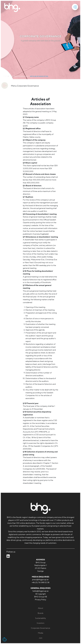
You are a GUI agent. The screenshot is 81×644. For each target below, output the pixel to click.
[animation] (5, 85)
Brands (40, 613)
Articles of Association (39, 76)
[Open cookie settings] (5, 639)
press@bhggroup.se (40, 580)
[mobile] (75, 7)
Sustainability (40, 618)
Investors (40, 623)
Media (40, 633)
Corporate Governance (19, 76)
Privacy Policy (40, 600)
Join (41, 638)
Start (5, 76)
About (40, 608)
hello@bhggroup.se (40, 591)
